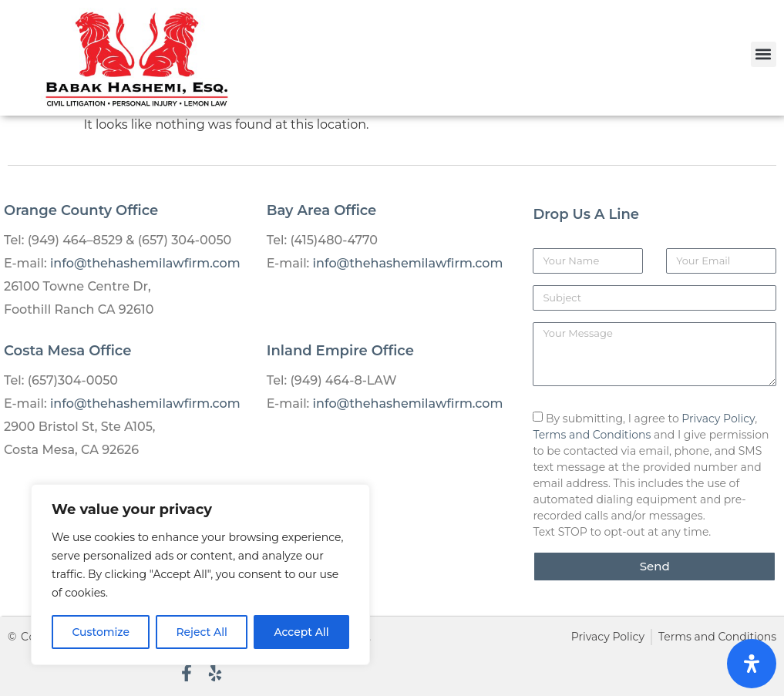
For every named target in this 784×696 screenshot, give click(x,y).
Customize (101, 632)
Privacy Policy (718, 419)
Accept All (301, 632)
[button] (764, 54)
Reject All (202, 632)
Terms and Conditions (592, 435)
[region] (200, 575)
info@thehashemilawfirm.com (145, 263)
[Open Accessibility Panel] (752, 664)
